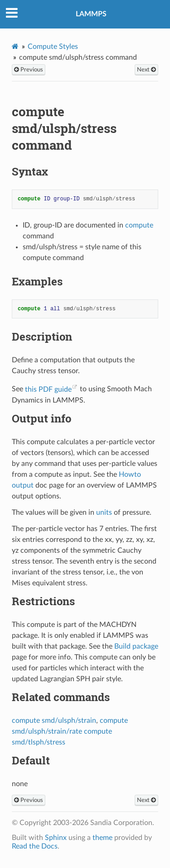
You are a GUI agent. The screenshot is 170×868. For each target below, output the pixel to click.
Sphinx (56, 838)
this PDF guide (48, 389)
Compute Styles (53, 47)
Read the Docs (35, 846)
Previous (29, 70)
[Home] (15, 46)
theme (102, 838)
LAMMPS (91, 14)
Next (146, 70)
